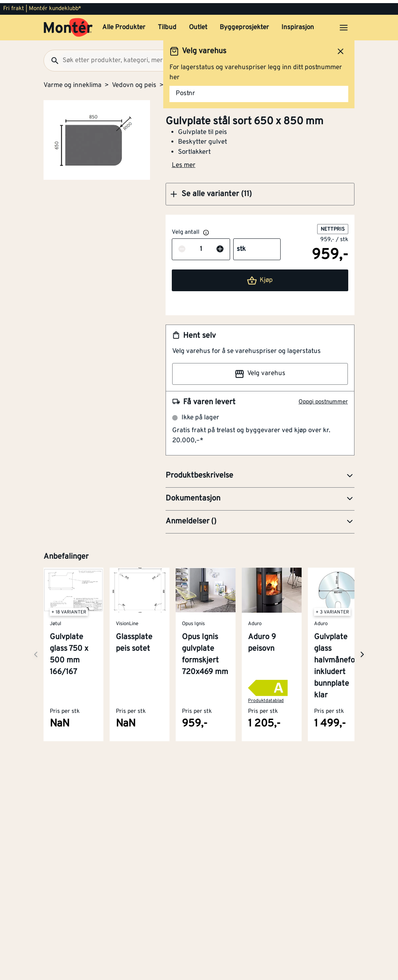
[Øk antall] (220, 247)
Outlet (198, 24)
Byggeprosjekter (244, 24)
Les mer (184, 162)
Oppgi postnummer (323, 399)
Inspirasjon (298, 24)
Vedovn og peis (134, 82)
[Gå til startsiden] (68, 24)
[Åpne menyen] (344, 24)
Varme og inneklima (72, 82)
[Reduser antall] (182, 247)
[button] (260, 191)
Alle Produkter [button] (124, 24)
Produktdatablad (266, 698)
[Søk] (52, 57)
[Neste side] (36, 651)
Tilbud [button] (167, 24)
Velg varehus (260, 371)
